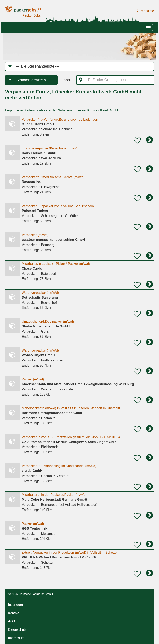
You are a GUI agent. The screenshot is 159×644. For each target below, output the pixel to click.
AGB (12, 621)
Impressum (16, 638)
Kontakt (14, 613)
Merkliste (145, 11)
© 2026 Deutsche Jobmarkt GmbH (31, 594)
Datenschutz (17, 630)
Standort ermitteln (31, 80)
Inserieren (15, 605)
